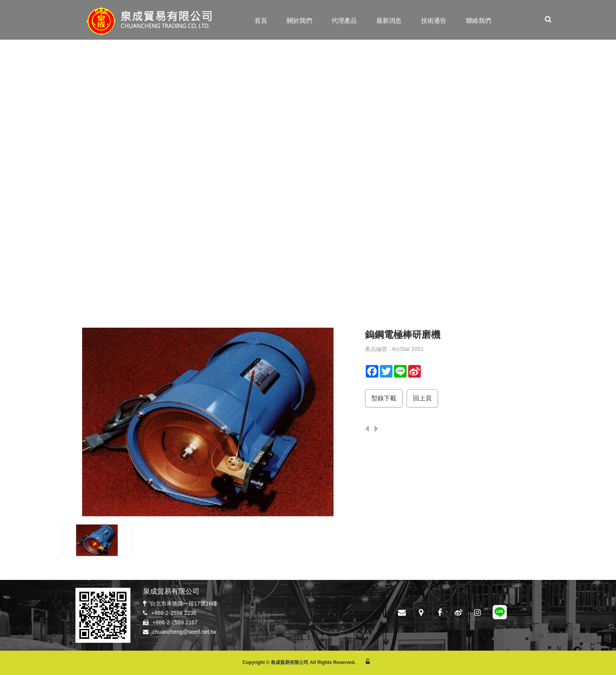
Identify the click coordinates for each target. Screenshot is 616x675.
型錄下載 (384, 398)
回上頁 (422, 398)
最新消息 (389, 21)
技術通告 (434, 21)
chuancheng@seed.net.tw (184, 632)
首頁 (261, 21)
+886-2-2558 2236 (174, 613)
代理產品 (344, 21)
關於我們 (299, 21)
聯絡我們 (478, 21)
